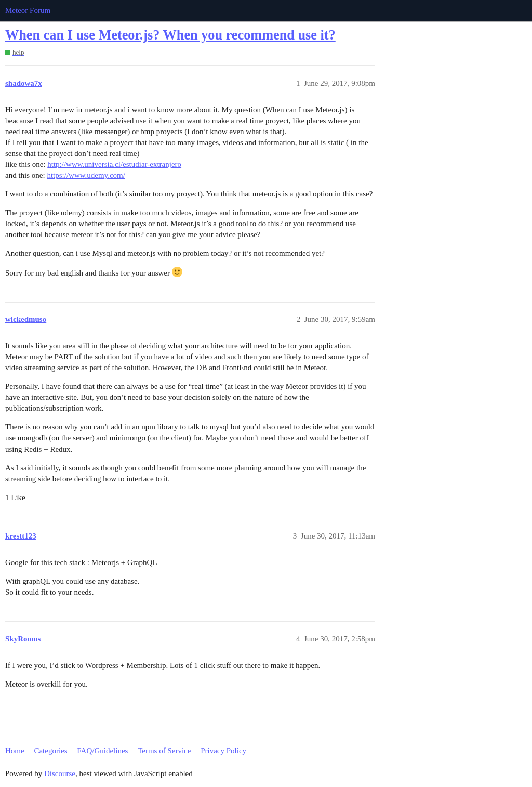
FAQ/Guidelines (102, 751)
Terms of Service (164, 751)
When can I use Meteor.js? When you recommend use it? (170, 35)
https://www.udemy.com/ (86, 175)
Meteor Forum (28, 10)
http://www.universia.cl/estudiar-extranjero (114, 164)
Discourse (60, 773)
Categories (50, 751)
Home (15, 751)
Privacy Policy (223, 751)
